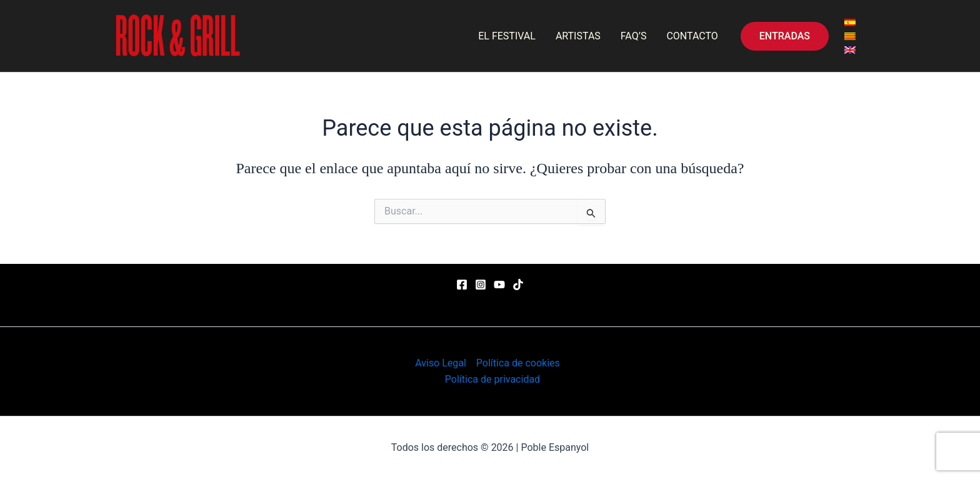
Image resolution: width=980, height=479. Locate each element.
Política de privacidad (492, 379)
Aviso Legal (441, 363)
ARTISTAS (578, 36)
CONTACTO (692, 36)
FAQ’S (634, 36)
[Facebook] (462, 285)
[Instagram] (481, 285)
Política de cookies (518, 363)
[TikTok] (518, 285)
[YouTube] (499, 285)
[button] (785, 36)
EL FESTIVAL (507, 36)
